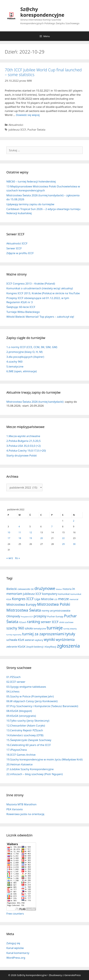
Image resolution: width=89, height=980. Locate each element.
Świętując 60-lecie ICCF (21, 307)
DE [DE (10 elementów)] (32, 589)
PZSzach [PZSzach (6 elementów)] (23, 622)
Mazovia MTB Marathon (21, 804)
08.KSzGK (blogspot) (19, 711)
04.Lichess (13, 691)
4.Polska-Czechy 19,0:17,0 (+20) (26, 451)
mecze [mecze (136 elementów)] (63, 599)
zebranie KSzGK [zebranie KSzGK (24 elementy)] (16, 647)
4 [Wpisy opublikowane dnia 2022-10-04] (19, 526)
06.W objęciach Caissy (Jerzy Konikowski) (32, 701)
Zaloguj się (13, 943)
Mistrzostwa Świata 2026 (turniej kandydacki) (35, 402)
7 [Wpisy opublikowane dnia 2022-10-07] (52, 526)
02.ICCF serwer (16, 682)
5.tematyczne (15, 366)
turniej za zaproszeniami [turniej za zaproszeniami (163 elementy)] (43, 634)
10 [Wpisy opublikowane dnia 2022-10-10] (9, 532)
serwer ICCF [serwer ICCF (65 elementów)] (50, 622)
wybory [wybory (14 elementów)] (39, 640)
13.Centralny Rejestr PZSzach (25, 730)
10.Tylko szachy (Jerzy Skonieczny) (28, 721)
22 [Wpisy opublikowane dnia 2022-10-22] (63, 538)
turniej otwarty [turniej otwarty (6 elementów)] (70, 629)
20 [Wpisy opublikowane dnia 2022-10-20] (42, 538)
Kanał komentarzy (18, 953)
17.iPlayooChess (17, 750)
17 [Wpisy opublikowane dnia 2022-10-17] (9, 538)
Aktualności (16, 125)
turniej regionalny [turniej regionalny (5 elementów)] (14, 635)
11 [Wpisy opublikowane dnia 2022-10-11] (20, 532)
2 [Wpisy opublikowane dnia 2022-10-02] (74, 521)
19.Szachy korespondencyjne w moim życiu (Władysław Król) (44, 759)
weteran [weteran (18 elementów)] (30, 640)
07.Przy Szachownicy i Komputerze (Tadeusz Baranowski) (42, 706)
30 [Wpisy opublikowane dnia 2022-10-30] (74, 544)
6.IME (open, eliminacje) (22, 371)
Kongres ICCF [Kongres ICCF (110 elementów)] (23, 599)
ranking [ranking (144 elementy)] (33, 622)
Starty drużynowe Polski (22, 455)
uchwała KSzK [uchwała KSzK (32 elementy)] (15, 640)
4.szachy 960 (14, 362)
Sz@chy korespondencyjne (42, 12)
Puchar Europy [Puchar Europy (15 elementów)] (55, 616)
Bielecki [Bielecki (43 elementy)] (12, 589)
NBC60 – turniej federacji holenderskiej (31, 181)
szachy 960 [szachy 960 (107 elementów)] (15, 628)
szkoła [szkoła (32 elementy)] (29, 628)
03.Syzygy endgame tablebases (26, 687)
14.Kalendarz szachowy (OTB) (25, 735)
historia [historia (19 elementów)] (67, 589)
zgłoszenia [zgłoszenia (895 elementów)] (68, 646)
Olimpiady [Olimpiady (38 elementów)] (13, 616)
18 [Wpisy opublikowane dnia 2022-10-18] (20, 538)
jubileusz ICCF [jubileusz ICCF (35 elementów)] (32, 594)
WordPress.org (16, 958)
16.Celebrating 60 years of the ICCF (29, 745)
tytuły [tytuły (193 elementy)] (70, 634)
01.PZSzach (13, 677)
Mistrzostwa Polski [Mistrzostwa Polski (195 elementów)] (54, 604)
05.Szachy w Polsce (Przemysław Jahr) (30, 696)
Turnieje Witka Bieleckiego (23, 312)
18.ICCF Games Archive (21, 755)
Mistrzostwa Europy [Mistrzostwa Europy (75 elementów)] (21, 604)
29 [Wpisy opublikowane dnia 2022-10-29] (63, 544)
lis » (18, 558)
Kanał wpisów (15, 948)
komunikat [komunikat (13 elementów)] (64, 594)
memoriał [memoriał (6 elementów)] (74, 599)
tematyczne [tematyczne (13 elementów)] (40, 629)
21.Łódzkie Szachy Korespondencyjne (30, 769)
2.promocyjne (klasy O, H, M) (24, 352)
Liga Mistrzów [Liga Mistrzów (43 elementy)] (44, 599)
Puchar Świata (36, 130)
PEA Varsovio (15, 809)
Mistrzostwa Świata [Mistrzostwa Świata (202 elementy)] (24, 610)
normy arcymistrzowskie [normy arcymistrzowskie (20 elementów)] (56, 611)
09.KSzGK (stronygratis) (21, 716)
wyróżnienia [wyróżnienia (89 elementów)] (65, 640)
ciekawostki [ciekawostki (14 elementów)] (24, 589)
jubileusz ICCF (17, 130)
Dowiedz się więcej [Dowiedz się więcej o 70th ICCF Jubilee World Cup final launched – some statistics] (28, 115)
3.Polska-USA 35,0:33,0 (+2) (24, 446)
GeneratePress (72, 975)
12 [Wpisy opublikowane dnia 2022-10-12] (31, 532)
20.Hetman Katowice (19, 764)
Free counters (15, 914)
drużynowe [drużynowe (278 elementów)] (45, 588)
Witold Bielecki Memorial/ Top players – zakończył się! (40, 317)
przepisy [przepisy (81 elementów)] (40, 616)
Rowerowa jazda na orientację (25, 814)
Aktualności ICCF (17, 243)
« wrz (10, 558)
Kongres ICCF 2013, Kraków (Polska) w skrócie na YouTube (43, 293)
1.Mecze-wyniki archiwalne (23, 436)
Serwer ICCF (14, 248)
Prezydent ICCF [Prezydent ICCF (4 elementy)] (27, 617)
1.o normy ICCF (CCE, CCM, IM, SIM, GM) (32, 347)
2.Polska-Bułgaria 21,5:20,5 (24, 441)
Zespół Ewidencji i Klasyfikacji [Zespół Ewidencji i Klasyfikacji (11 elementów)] (41, 647)
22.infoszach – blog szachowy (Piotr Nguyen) (35, 774)
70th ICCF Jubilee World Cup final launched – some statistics (43, 72)
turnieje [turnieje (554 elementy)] (55, 628)
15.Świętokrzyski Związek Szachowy (29, 740)
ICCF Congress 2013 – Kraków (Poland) (31, 283)
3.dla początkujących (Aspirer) (25, 357)
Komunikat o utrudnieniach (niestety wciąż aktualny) (40, 288)
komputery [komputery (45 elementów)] (50, 594)
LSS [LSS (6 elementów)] (56, 599)
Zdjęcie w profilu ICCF (20, 253)
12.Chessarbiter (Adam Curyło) (26, 725)
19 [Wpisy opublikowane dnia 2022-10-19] (31, 538)
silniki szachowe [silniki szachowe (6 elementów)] (66, 622)
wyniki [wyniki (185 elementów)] (49, 639)
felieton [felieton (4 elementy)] (59, 589)
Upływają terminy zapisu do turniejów (30, 204)
